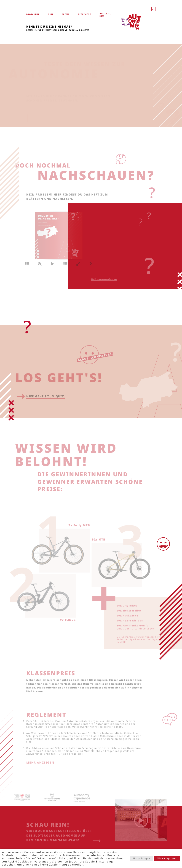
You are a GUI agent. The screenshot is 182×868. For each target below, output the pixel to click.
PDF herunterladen (98, 279)
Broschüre (33, 14)
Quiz (51, 14)
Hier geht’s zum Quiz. (46, 399)
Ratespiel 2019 (105, 15)
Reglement (85, 14)
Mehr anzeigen (40, 766)
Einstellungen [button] (141, 858)
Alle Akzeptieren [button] (167, 858)
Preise (66, 14)
